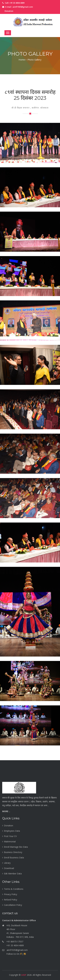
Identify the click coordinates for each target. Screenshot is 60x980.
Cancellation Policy (13, 905)
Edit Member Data (13, 874)
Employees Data (12, 831)
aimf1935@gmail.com (17, 950)
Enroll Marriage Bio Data (16, 847)
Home (22, 60)
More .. (6, 811)
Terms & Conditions (14, 889)
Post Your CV (10, 836)
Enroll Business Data (14, 858)
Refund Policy (11, 900)
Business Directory (13, 852)
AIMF (24, 975)
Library (7, 863)
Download (9, 868)
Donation (9, 11)
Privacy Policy (11, 894)
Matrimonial (10, 842)
